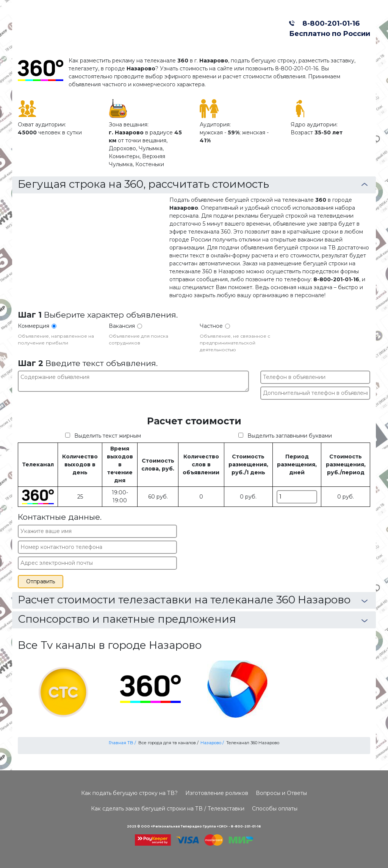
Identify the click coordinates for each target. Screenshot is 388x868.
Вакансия (122, 326)
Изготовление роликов (217, 793)
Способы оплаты (275, 809)
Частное (211, 326)
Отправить (41, 581)
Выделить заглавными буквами (290, 436)
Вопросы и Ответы (281, 793)
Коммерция (34, 326)
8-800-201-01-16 (329, 23)
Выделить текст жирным (108, 436)
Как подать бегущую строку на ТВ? (129, 793)
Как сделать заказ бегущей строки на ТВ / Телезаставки (168, 809)
